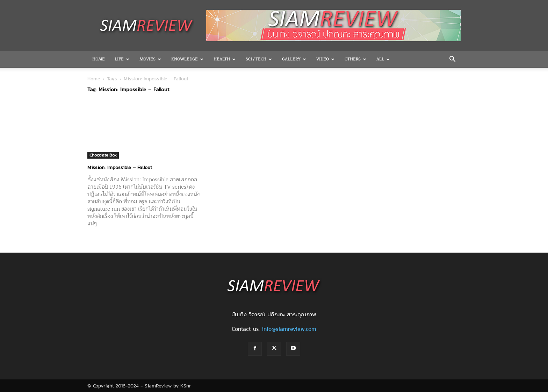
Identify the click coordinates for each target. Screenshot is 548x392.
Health (225, 59)
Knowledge (187, 59)
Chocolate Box (103, 155)
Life (122, 59)
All (383, 59)
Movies (150, 59)
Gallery (294, 59)
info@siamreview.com (289, 329)
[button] (452, 60)
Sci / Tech (259, 59)
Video (325, 59)
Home (99, 59)
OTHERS (355, 59)
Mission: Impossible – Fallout (120, 167)
